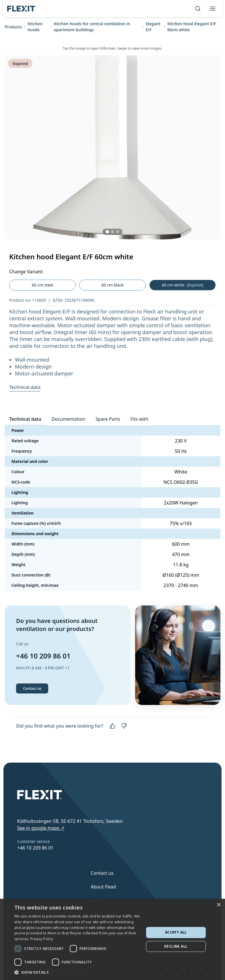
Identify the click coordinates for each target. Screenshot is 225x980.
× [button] (219, 905)
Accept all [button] (176, 932)
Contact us (32, 688)
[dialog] (113, 939)
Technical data (25, 387)
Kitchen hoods (35, 27)
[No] (124, 726)
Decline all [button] (176, 946)
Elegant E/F (153, 27)
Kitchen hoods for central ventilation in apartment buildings (92, 27)
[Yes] (113, 726)
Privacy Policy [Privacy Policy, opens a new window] (42, 939)
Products (13, 27)
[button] (77, 972)
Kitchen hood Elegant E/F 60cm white (192, 27)
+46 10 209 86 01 (43, 656)
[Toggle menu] (213, 9)
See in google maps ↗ (41, 828)
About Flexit (103, 887)
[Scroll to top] (21, 9)
